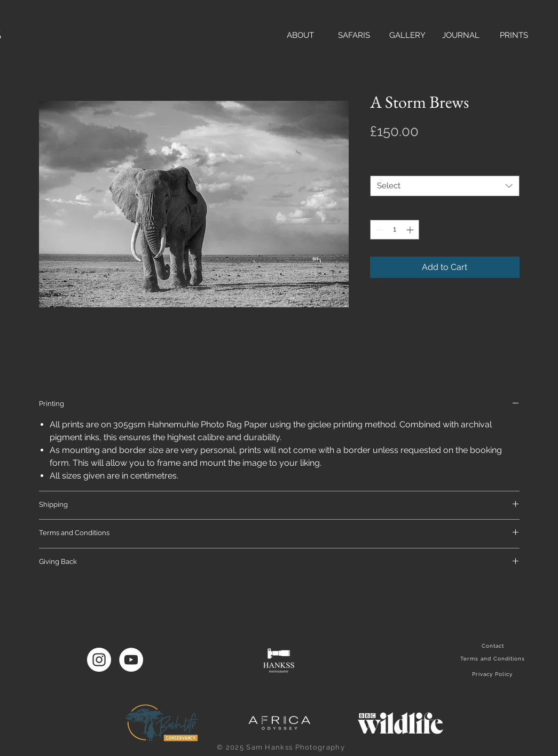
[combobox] (445, 186)
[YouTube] (131, 660)
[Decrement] (378, 230)
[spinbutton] (395, 230)
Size (380, 165)
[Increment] (411, 230)
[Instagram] (99, 660)
